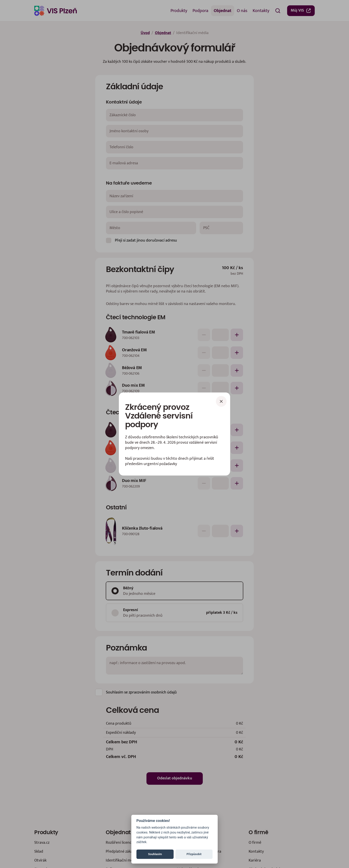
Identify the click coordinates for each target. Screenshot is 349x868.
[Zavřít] (221, 401)
